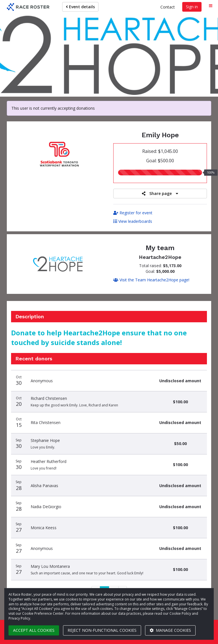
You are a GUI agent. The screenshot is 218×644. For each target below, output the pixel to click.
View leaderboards (133, 221)
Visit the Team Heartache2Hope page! (151, 280)
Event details (80, 7)
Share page (160, 193)
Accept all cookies (34, 630)
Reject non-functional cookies (102, 630)
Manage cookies (170, 630)
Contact (168, 7)
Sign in (192, 7)
